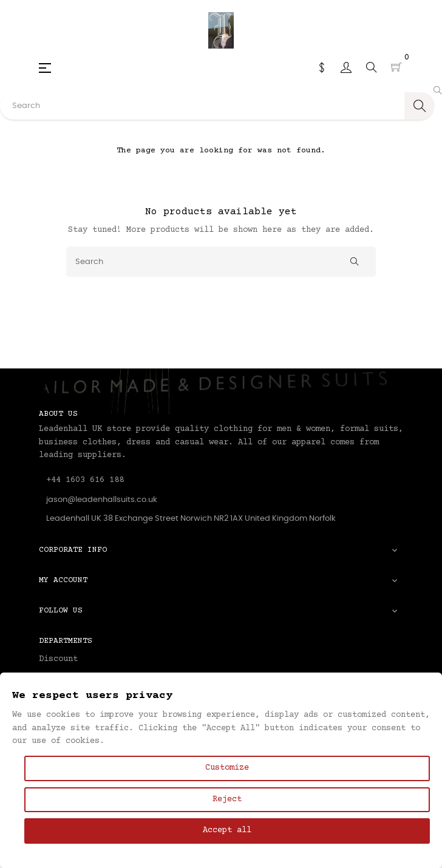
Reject (227, 799)
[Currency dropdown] (322, 67)
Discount (58, 659)
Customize (227, 768)
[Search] (221, 262)
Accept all (227, 830)
